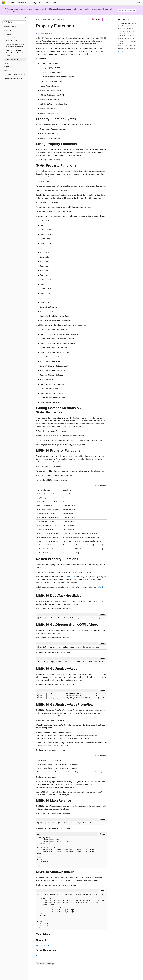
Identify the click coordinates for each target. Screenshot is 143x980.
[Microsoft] (4, 3)
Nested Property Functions (127, 39)
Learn (38, 19)
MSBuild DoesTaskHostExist (127, 41)
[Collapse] (25, 18)
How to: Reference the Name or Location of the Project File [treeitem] (15, 45)
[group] (71, 662)
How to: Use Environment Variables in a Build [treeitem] (14, 39)
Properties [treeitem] (9, 34)
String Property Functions (126, 26)
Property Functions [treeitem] (12, 59)
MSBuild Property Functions (127, 36)
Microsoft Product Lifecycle (60, 9)
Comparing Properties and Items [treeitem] (15, 74)
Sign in (138, 3)
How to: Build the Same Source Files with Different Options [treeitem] (14, 53)
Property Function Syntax (127, 23)
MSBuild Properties (43, 945)
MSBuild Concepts (49, 19)
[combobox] (14, 22)
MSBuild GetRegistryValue (127, 49)
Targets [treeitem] (7, 67)
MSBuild (39, 955)
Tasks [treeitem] (6, 71)
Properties (60, 19)
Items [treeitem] (6, 63)
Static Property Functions (126, 29)
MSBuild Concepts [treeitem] (10, 27)
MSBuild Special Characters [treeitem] (13, 78)
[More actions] (105, 19)
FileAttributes (68, 577)
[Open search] (133, 3)
